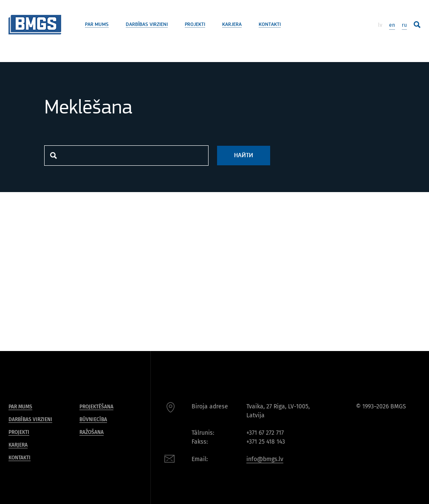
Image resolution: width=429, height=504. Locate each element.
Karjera (232, 25)
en (392, 25)
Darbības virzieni (147, 25)
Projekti (195, 25)
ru (404, 25)
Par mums (97, 25)
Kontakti (270, 25)
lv (380, 25)
